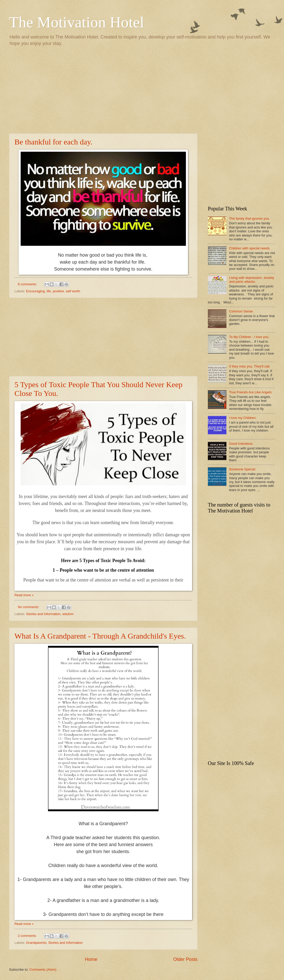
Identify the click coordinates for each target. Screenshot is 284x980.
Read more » (24, 595)
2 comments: (28, 936)
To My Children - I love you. (249, 337)
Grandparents (36, 943)
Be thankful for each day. (53, 142)
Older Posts (185, 959)
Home (91, 959)
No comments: (29, 607)
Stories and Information (43, 614)
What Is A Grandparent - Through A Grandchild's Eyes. (100, 636)
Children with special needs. (250, 248)
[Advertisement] (142, 89)
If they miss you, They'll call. (250, 366)
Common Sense (241, 311)
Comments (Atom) (43, 970)
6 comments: (28, 284)
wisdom (68, 614)
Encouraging (35, 291)
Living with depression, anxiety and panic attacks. (252, 280)
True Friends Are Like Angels (250, 392)
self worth (73, 291)
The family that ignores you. (249, 219)
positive (58, 291)
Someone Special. (243, 469)
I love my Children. (243, 418)
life (49, 291)
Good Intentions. (241, 444)
